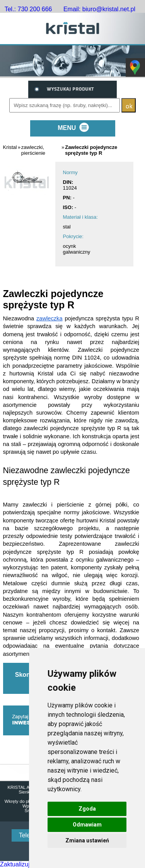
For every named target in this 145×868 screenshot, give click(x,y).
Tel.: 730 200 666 (28, 9)
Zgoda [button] (87, 809)
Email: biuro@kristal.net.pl (99, 9)
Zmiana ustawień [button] (87, 840)
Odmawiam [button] (87, 825)
